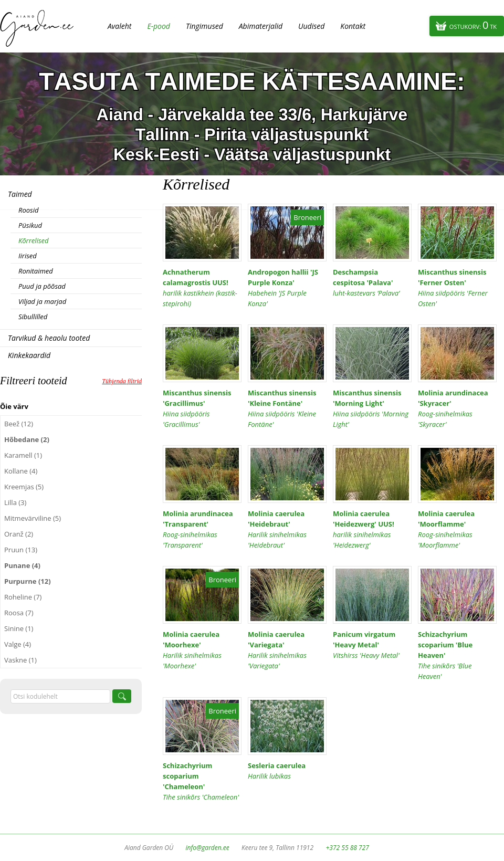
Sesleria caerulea (287, 771)
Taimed (20, 194)
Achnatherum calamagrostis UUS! (202, 288)
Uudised (311, 26)
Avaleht (119, 26)
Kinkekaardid (29, 355)
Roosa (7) (19, 613)
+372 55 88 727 (347, 848)
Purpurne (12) (28, 581)
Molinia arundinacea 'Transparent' (202, 529)
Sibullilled (33, 317)
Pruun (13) (21, 550)
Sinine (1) (19, 628)
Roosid (28, 210)
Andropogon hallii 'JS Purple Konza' (287, 288)
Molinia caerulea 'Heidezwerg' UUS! (372, 529)
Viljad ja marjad (42, 301)
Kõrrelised (34, 240)
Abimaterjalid (261, 26)
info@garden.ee (208, 848)
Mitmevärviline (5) (33, 518)
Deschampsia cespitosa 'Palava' (372, 283)
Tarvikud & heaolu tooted (49, 338)
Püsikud (30, 225)
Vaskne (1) (20, 660)
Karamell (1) (23, 455)
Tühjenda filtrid (122, 381)
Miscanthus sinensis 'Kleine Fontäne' (287, 409)
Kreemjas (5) (24, 487)
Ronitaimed (36, 271)
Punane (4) (22, 565)
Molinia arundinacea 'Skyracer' (457, 409)
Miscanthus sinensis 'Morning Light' (372, 409)
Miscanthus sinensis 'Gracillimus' (202, 409)
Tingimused (204, 26)
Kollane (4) (21, 471)
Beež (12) (19, 424)
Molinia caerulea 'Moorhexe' (202, 650)
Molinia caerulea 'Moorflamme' (457, 529)
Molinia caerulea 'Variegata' (287, 650)
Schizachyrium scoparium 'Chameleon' (202, 781)
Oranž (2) (19, 534)
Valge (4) (18, 644)
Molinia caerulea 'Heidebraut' (287, 529)
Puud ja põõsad (42, 286)
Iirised (28, 256)
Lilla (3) (15, 502)
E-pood (159, 26)
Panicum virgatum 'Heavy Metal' (372, 645)
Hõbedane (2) (27, 439)
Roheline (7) (23, 597)
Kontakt (353, 26)
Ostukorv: (473, 25)
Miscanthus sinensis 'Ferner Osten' (457, 288)
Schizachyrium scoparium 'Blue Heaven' (457, 655)
